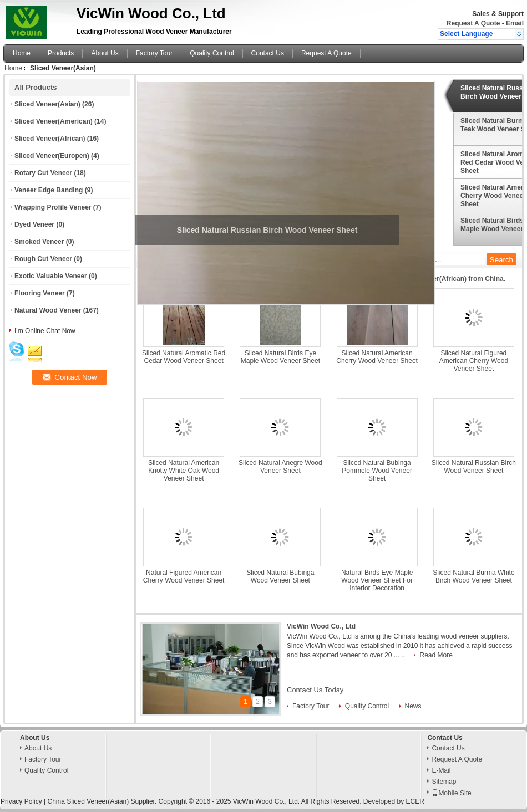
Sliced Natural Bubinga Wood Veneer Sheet (280, 576)
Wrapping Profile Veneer (53, 207)
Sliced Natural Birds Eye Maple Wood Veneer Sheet (280, 357)
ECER (415, 801)
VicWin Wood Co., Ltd (321, 626)
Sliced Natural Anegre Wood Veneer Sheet (280, 467)
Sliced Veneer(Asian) (47, 104)
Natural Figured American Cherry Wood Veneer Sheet (184, 576)
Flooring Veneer (40, 293)
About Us (105, 53)
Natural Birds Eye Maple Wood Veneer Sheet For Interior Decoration (377, 580)
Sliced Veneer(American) (54, 121)
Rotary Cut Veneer (43, 173)
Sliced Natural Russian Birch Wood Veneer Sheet (474, 467)
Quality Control (212, 53)
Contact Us (268, 53)
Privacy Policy (21, 801)
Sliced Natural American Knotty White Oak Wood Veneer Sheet (184, 471)
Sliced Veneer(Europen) (52, 156)
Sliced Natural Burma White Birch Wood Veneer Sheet (473, 576)
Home (22, 53)
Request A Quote (473, 23)
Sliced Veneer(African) (50, 139)
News (413, 706)
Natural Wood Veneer (48, 310)
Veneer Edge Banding (49, 190)
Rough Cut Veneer (43, 259)
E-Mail (441, 770)
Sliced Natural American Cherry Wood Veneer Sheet (377, 357)
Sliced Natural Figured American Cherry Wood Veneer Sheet (474, 361)
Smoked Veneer (39, 242)
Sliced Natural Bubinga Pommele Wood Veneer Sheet (377, 471)
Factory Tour (154, 53)
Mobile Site (451, 793)
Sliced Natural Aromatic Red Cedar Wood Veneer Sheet (184, 357)
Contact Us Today (315, 690)
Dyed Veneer (34, 224)
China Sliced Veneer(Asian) (88, 801)
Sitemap (444, 782)
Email (515, 23)
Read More (436, 655)
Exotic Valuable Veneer (51, 276)
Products (61, 53)
